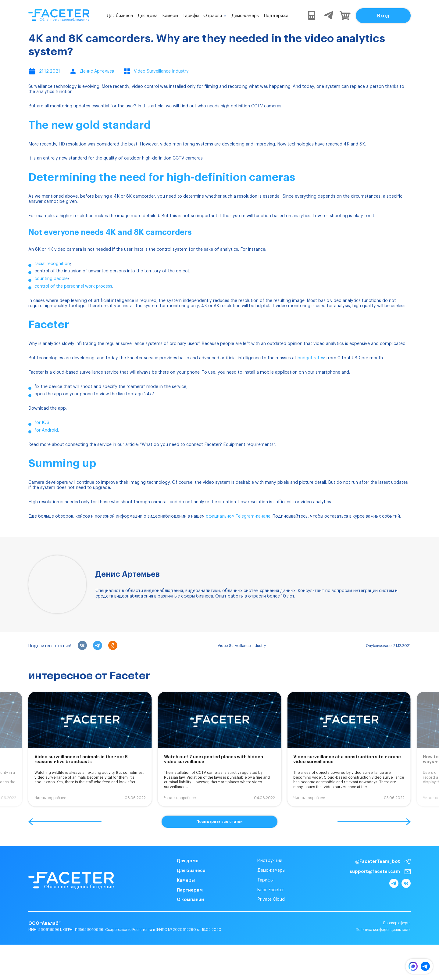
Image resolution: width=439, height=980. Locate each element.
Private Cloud (259, 899)
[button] (65, 822)
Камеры (170, 16)
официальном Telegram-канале (238, 516)
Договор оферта (397, 934)
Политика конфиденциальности (383, 941)
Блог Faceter (258, 890)
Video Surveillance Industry (242, 646)
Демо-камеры (245, 16)
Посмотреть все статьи (220, 822)
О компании (178, 899)
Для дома (148, 16)
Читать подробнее (50, 798)
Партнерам (178, 890)
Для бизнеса (120, 16)
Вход (383, 16)
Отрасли (213, 16)
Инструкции (258, 861)
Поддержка (276, 16)
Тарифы (191, 16)
